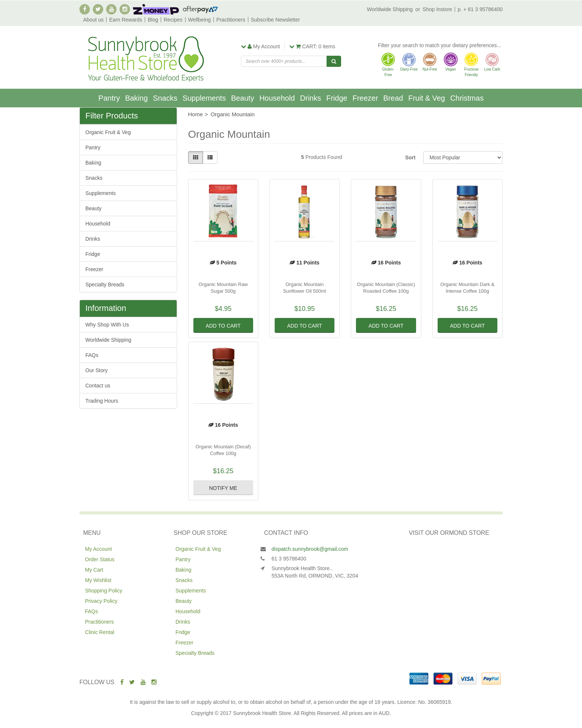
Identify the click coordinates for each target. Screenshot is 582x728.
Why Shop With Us (107, 325)
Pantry (109, 98)
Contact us (98, 386)
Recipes (173, 20)
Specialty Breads (105, 285)
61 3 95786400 (289, 559)
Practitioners (231, 20)
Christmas (467, 98)
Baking (136, 98)
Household (277, 98)
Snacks (165, 98)
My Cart (94, 570)
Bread (393, 98)
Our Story (97, 370)
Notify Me (223, 488)
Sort (410, 157)
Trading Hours (102, 401)
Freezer (365, 98)
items (312, 46)
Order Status (100, 559)
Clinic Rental (100, 632)
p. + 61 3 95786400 (480, 9)
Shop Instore (437, 9)
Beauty (242, 98)
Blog (153, 20)
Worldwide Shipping (390, 9)
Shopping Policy (104, 591)
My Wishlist (98, 580)
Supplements (204, 98)
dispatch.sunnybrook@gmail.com (310, 549)
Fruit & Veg (427, 98)
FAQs (92, 355)
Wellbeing (200, 20)
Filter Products (112, 116)
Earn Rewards (126, 20)
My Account (98, 549)
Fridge (337, 98)
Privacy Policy (101, 601)
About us (93, 20)
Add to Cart (223, 326)
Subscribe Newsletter (275, 20)
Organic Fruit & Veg (108, 132)
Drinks (310, 98)
